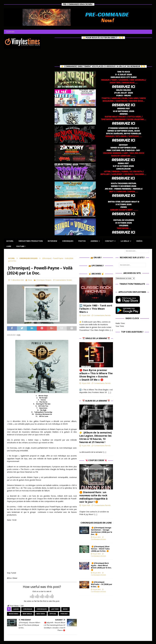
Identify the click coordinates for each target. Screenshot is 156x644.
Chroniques (68, 241)
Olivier (30, 280)
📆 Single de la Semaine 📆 (96, 338)
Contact (109, 241)
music (65, 609)
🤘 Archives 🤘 (96, 274)
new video (41, 614)
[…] (111, 330)
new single (27, 614)
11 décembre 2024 (17, 280)
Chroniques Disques (44, 280)
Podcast (64, 614)
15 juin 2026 (86, 446)
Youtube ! (21, 246)
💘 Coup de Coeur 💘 (96, 460)
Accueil (10, 241)
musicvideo (14, 614)
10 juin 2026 (86, 315)
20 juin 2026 (97, 537)
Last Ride (55, 609)
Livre (9, 246)
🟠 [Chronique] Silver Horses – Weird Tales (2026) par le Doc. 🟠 (100, 549)
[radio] (32, 596)
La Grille (125, 241)
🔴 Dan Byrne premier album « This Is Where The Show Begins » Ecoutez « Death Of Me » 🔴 (96, 375)
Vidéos (139, 241)
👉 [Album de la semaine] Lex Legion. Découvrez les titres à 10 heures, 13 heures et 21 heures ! (95, 437)
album (16, 609)
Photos (82, 241)
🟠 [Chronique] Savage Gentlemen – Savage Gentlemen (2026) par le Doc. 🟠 (102, 531)
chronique (28, 609)
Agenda (94, 241)
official (53, 614)
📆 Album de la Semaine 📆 (96, 401)
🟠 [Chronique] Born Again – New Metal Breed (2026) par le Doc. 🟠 (101, 566)
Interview (52, 241)
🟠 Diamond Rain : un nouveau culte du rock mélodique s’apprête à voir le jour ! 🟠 (93, 497)
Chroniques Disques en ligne (96, 523)
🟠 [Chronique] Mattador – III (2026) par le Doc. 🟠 (102, 584)
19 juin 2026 (86, 505)
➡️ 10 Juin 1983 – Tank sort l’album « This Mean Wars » (96, 309)
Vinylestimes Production (31, 241)
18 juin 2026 (86, 383)
